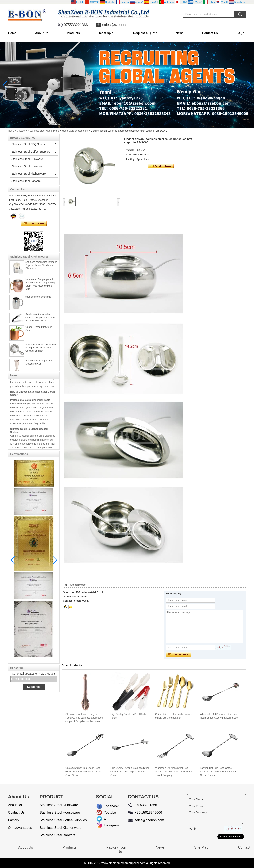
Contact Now (34, 224)
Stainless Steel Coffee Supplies (31, 152)
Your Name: (197, 799)
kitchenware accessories (75, 131)
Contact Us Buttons (231, 837)
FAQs (240, 33)
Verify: (193, 828)
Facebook (107, 806)
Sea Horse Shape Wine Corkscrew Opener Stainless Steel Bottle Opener (40, 320)
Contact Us (210, 33)
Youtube (107, 813)
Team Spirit (106, 33)
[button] (122, 125)
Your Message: (199, 812)
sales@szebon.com (118, 25)
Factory (14, 820)
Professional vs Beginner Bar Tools (30, 402)
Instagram (107, 825)
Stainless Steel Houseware (28, 166)
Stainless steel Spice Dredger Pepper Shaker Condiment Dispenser (41, 267)
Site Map (201, 847)
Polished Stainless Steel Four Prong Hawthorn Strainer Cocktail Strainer (41, 350)
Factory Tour (116, 847)
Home (12, 33)
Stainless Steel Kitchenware (44, 131)
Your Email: (197, 806)
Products (73, 33)
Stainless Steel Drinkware (27, 159)
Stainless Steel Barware (26, 181)
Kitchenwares (78, 585)
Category (22, 131)
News (180, 33)
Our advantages (20, 828)
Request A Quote (145, 33)
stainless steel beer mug (38, 299)
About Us (42, 33)
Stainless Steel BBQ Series (28, 144)
